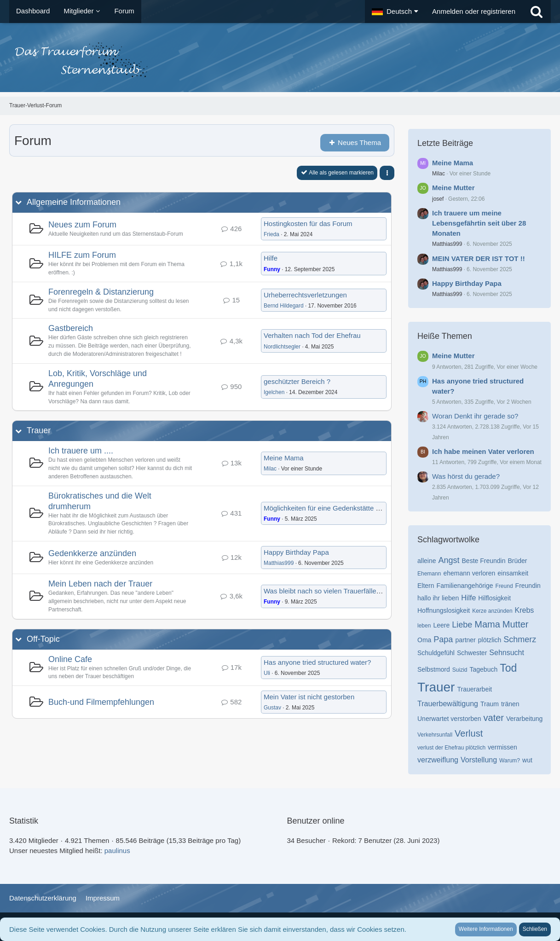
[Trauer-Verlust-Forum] (280, 60)
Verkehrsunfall (435, 735)
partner (465, 640)
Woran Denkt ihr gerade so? (475, 416)
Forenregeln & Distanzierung (101, 292)
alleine (427, 561)
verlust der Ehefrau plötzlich (451, 748)
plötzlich (490, 640)
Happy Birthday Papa (296, 552)
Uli (267, 673)
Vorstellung (479, 760)
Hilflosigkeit (494, 598)
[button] (395, 12)
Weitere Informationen (486, 929)
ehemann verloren (469, 573)
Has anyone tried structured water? (317, 662)
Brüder (517, 561)
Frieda (271, 234)
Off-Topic (43, 639)
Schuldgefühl (436, 653)
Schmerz (520, 639)
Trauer (39, 430)
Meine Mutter (453, 188)
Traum (490, 704)
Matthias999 (279, 563)
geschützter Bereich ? (297, 381)
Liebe (462, 625)
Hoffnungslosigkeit (444, 610)
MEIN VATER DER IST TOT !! (479, 258)
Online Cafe (70, 659)
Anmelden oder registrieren (474, 11)
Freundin (528, 586)
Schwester (472, 653)
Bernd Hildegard (284, 306)
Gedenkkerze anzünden (92, 553)
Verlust (469, 733)
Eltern (426, 586)
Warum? (510, 761)
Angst (449, 560)
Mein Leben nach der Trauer (100, 584)
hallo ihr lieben (438, 598)
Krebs (525, 610)
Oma (424, 640)
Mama (487, 624)
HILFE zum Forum (82, 255)
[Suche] (537, 12)
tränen (510, 704)
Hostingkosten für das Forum (308, 224)
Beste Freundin (484, 561)
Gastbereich (71, 328)
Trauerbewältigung (448, 704)
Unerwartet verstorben (449, 719)
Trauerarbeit (474, 689)
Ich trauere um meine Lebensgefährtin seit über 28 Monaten (479, 223)
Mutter (516, 624)
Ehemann (429, 574)
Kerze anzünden (492, 611)
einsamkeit (513, 573)
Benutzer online (316, 821)
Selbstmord (434, 669)
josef (438, 199)
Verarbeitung (524, 719)
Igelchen (274, 392)
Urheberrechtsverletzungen (305, 295)
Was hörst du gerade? (466, 476)
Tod (508, 668)
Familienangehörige (465, 586)
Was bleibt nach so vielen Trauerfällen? (324, 591)
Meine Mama (284, 458)
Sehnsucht (507, 653)
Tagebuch (484, 669)
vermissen (502, 747)
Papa (443, 639)
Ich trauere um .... (81, 451)
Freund (504, 586)
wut (527, 760)
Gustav (272, 708)
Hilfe (271, 258)
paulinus (117, 851)
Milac (270, 469)
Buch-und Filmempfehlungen (101, 702)
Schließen (535, 929)
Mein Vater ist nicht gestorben (309, 697)
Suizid (460, 670)
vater (494, 718)
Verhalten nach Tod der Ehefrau (312, 335)
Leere (441, 625)
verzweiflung (438, 760)
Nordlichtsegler (282, 347)
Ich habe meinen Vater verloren (483, 451)
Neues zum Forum (82, 225)
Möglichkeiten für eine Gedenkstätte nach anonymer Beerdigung (362, 508)
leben (424, 626)
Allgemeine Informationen (74, 202)
